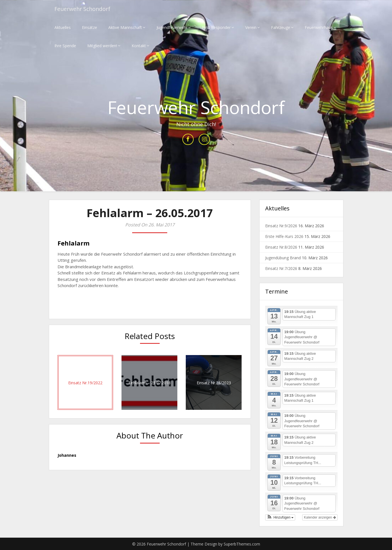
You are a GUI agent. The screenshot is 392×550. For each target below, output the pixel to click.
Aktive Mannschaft (125, 27)
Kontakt (139, 46)
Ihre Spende (65, 46)
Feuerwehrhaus (319, 27)
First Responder (216, 27)
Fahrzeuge (281, 27)
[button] (280, 517)
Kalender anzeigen (320, 517)
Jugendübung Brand (283, 258)
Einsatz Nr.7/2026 (281, 269)
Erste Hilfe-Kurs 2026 (284, 237)
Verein (251, 27)
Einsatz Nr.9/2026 (281, 226)
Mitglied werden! (102, 46)
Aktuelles (63, 27)
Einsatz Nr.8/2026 (281, 247)
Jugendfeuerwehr (172, 27)
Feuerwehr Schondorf (83, 9)
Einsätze (90, 27)
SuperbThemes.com (242, 544)
